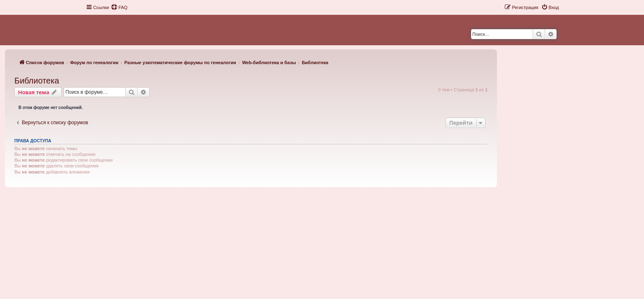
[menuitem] (119, 7)
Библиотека (37, 81)
